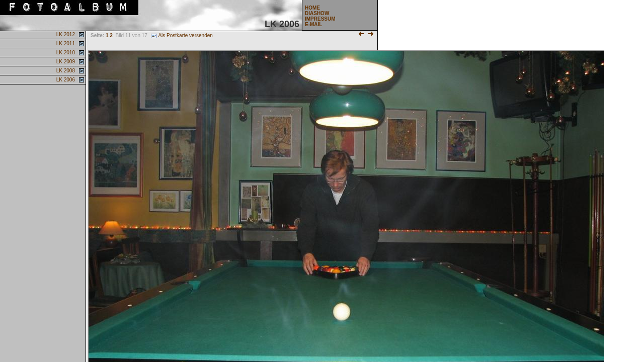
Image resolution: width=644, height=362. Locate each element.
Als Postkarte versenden (182, 35)
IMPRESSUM (320, 19)
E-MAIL (313, 24)
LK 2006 (65, 80)
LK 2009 (65, 62)
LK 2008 (65, 71)
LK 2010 (65, 53)
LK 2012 (65, 34)
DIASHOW (317, 13)
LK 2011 (65, 43)
